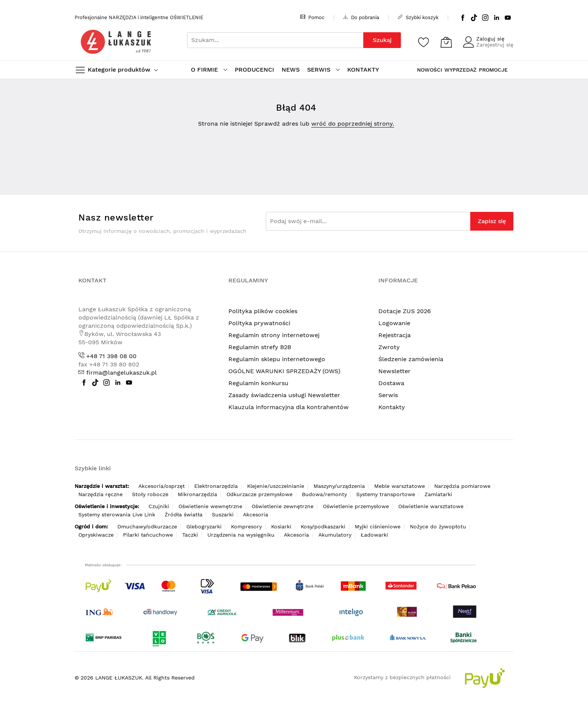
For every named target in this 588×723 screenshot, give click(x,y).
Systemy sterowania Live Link (117, 514)
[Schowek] (424, 42)
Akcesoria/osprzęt (162, 486)
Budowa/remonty (324, 494)
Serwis (388, 395)
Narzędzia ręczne (100, 494)
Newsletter (394, 371)
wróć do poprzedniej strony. (353, 124)
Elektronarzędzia (216, 486)
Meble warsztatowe (400, 486)
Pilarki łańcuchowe (148, 535)
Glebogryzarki (204, 526)
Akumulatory (335, 535)
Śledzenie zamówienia (411, 359)
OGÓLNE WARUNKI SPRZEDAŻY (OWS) (284, 371)
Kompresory (246, 526)
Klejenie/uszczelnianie (276, 486)
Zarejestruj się (495, 45)
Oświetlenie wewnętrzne (210, 506)
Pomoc (312, 17)
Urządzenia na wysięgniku (241, 535)
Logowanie (394, 323)
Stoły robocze (150, 494)
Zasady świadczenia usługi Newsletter (284, 395)
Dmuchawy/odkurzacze (147, 526)
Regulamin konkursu (258, 383)
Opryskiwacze (96, 535)
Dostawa (391, 383)
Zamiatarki (438, 494)
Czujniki (159, 506)
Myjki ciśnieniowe (378, 526)
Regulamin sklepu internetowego (277, 359)
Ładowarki (374, 535)
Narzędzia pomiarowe (462, 486)
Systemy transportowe (386, 494)
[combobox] (275, 40)
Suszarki (223, 514)
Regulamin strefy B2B (260, 347)
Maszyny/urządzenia (339, 486)
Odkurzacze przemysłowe (259, 494)
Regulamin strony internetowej (274, 335)
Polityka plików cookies (263, 311)
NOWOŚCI (430, 70)
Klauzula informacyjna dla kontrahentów (289, 407)
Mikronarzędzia (197, 494)
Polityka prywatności (259, 323)
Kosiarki (281, 526)
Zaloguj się (490, 39)
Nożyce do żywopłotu (438, 526)
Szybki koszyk (418, 17)
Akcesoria (256, 514)
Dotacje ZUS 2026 (405, 311)
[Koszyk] (446, 42)
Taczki (190, 535)
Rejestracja (394, 335)
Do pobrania (361, 17)
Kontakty (392, 407)
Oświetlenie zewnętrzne (283, 506)
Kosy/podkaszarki (323, 526)
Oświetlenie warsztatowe (431, 506)
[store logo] (116, 42)
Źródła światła (184, 514)
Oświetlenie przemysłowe (356, 506)
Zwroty (389, 347)
